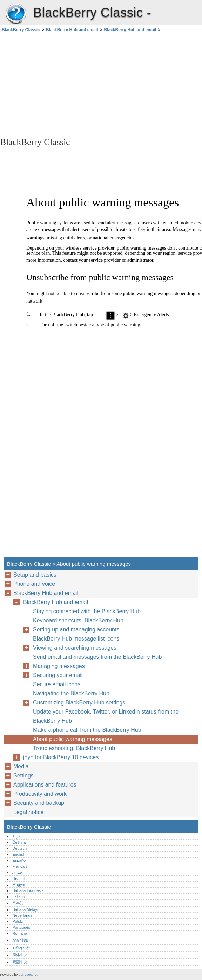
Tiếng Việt (21, 948)
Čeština (19, 842)
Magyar (19, 885)
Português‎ (21, 927)
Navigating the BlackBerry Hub (71, 693)
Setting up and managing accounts (76, 630)
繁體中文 (20, 962)
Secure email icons (57, 684)
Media (21, 766)
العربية (17, 836)
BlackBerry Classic (16, 14)
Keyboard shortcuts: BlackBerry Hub (78, 620)
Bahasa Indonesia (28, 890)
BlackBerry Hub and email (72, 30)
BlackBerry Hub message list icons (76, 639)
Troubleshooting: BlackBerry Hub (74, 748)
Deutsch (19, 848)
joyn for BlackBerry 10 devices (61, 757)
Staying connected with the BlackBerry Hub (87, 611)
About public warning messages (73, 739)
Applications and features (45, 785)
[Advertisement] (62, 84)
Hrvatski (19, 879)
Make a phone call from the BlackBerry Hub (87, 730)
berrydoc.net (28, 975)
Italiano (19, 896)
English (19, 854)
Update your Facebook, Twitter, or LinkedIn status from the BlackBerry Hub (106, 716)
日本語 (18, 903)
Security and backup (39, 803)
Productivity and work (40, 794)
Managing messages (59, 666)
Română (20, 933)
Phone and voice (34, 584)
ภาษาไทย (20, 940)
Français (20, 866)
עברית (17, 872)
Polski (18, 921)
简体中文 (20, 955)
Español (19, 860)
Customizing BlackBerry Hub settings (79, 703)
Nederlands (22, 915)
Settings (23, 776)
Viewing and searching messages (75, 648)
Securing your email (58, 675)
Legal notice (28, 812)
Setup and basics (35, 575)
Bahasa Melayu (26, 909)
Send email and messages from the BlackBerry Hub (97, 657)
